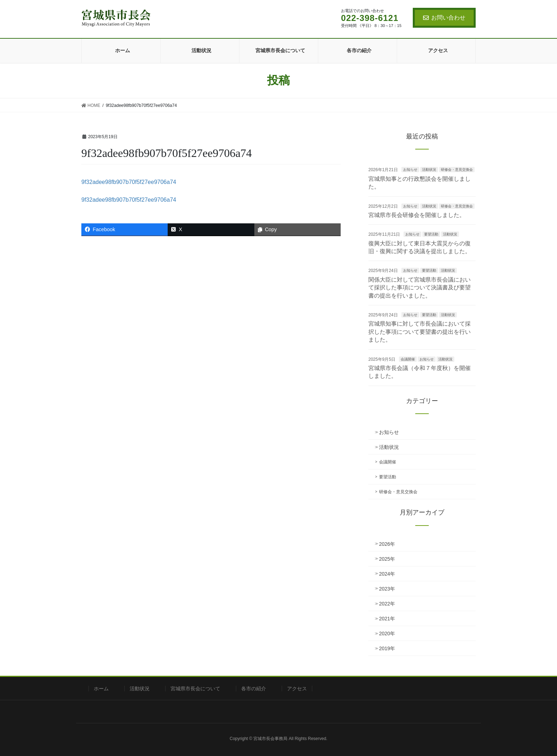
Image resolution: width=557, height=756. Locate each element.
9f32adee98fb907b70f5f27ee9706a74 (129, 182)
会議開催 (408, 359)
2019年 (387, 648)
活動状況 (429, 170)
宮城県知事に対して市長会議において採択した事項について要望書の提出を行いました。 (420, 332)
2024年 (387, 574)
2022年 (387, 604)
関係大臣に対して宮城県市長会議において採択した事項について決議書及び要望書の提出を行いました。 (420, 288)
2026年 (387, 544)
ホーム (101, 689)
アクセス (297, 689)
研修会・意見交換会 (457, 170)
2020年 (387, 633)
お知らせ (410, 170)
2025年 (387, 559)
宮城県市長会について (195, 689)
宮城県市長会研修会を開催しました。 (417, 215)
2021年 (387, 619)
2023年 (387, 589)
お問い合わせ (444, 18)
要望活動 (431, 234)
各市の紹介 (254, 689)
